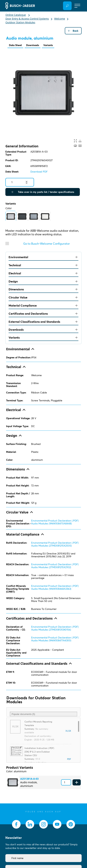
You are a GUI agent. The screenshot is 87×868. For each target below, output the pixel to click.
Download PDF (39, 172)
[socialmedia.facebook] (16, 824)
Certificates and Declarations (43, 314)
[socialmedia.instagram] (43, 824)
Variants (48, 45)
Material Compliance (43, 305)
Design (43, 281)
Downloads (33, 45)
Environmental (43, 257)
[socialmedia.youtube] (57, 824)
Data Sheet (15, 45)
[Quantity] (20, 182)
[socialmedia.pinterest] (71, 824)
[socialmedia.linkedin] (30, 824)
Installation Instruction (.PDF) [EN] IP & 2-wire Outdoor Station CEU (39, 752)
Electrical (43, 273)
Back (73, 31)
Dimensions (43, 289)
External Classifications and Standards (43, 322)
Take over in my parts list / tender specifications (43, 192)
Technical (43, 265)
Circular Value (43, 297)
